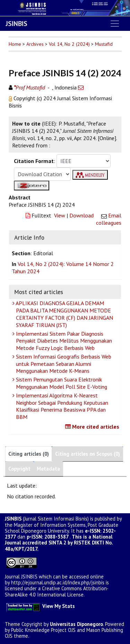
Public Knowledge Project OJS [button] (43, 630)
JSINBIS (16, 24)
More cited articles (93, 427)
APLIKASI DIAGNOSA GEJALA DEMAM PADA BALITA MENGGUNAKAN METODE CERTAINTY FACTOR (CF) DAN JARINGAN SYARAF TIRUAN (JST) (64, 314)
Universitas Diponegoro (76, 624)
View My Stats (59, 606)
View (60, 215)
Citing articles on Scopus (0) (88, 454)
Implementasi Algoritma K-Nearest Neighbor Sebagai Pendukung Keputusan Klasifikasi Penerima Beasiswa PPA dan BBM (61, 406)
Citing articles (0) (29, 454)
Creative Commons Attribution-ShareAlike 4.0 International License (57, 591)
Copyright (19, 469)
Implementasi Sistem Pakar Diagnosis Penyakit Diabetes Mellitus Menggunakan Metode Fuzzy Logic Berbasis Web (63, 341)
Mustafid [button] (104, 44)
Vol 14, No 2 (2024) (69, 44)
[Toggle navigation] (115, 24)
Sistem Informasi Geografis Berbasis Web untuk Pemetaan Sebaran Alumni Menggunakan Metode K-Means (63, 364)
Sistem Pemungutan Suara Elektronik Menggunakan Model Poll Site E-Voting (61, 383)
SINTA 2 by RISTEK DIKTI (76, 543)
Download (81, 215)
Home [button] (15, 44)
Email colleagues (109, 219)
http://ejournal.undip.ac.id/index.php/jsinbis (58, 582)
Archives (35, 44)
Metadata (48, 469)
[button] (11, 98)
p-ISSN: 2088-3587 (47, 537)
